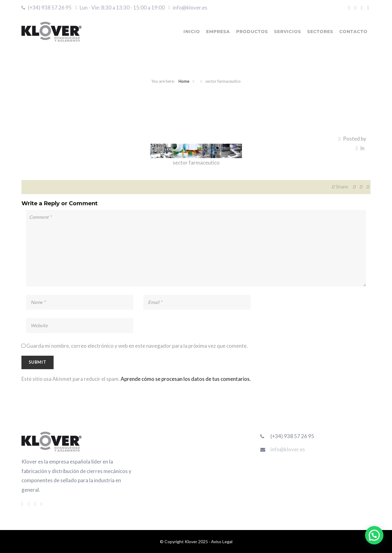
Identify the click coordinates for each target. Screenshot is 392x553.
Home (184, 81)
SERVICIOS (288, 32)
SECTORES (320, 32)
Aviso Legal (222, 542)
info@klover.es (190, 8)
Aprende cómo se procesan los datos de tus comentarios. (186, 379)
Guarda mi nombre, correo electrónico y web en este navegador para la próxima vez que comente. (137, 346)
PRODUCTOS (252, 32)
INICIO (192, 32)
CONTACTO (353, 32)
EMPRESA (218, 32)
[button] (374, 535)
